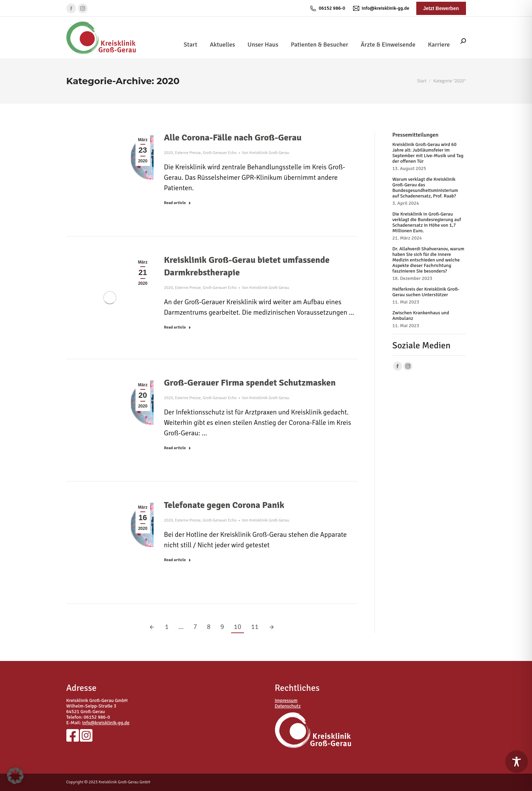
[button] (15, 776)
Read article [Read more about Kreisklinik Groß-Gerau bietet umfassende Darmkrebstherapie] (178, 327)
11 (255, 627)
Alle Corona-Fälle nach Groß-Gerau (233, 138)
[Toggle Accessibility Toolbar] (517, 762)
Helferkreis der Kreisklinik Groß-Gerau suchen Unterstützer (426, 292)
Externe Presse (188, 153)
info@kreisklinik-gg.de (380, 8)
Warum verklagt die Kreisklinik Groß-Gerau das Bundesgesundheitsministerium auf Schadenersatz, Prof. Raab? (425, 188)
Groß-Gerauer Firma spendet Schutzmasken (250, 383)
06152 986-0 (327, 8)
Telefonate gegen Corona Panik (224, 505)
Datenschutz (288, 706)
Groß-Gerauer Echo (219, 153)
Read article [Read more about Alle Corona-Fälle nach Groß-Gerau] (178, 203)
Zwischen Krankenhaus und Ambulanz (421, 316)
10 (238, 627)
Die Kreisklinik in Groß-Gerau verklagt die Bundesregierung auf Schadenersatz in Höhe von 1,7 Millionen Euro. (427, 223)
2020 (169, 153)
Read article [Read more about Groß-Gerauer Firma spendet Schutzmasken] (178, 448)
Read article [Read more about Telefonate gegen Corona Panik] (178, 560)
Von (266, 153)
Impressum (286, 700)
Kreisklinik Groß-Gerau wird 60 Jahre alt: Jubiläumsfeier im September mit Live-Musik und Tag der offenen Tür (428, 153)
